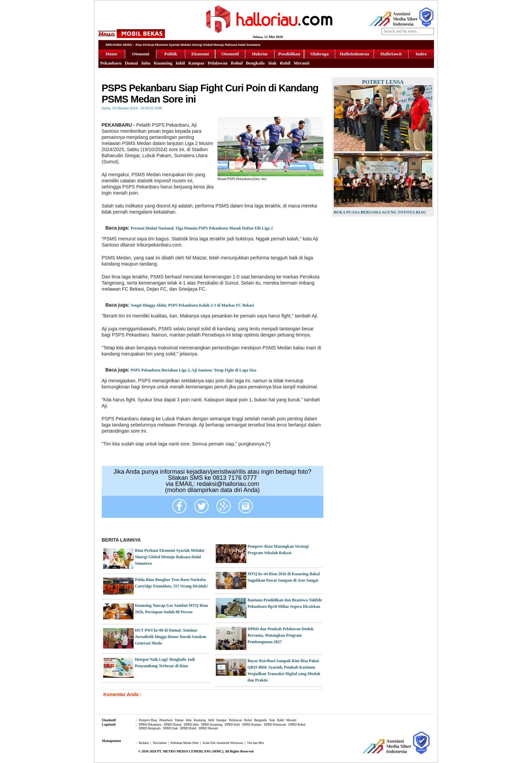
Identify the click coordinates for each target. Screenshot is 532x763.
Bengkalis (255, 63)
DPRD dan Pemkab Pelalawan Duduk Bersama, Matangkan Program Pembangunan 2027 (281, 635)
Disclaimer (160, 743)
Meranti (301, 63)
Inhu (146, 63)
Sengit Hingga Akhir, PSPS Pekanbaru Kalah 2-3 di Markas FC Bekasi (192, 305)
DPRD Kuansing (212, 725)
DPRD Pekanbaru (150, 725)
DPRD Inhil (232, 725)
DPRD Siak (170, 728)
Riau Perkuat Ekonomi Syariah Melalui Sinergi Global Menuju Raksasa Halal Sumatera (170, 557)
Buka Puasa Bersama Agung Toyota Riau (380, 212)
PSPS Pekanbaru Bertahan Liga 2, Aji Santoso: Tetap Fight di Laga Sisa (193, 370)
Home (112, 54)
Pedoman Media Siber (185, 743)
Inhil (180, 63)
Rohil (285, 63)
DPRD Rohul (297, 725)
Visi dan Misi (255, 743)
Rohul (237, 63)
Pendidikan (289, 54)
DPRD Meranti (208, 728)
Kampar (196, 63)
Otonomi (140, 54)
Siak (272, 63)
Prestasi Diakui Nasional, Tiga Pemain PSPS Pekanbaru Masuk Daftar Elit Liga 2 (202, 228)
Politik (171, 54)
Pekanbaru (111, 63)
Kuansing (163, 63)
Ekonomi (200, 54)
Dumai (131, 63)
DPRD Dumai (173, 725)
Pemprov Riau (148, 720)
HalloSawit (391, 54)
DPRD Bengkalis (150, 728)
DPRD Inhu (191, 725)
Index (421, 54)
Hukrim (260, 54)
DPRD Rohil (188, 728)
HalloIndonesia (354, 54)
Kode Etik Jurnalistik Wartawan (223, 743)
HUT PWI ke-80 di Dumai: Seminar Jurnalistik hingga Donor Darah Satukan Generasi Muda (171, 637)
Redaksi (144, 743)
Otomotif (230, 54)
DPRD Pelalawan (275, 725)
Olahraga (320, 54)
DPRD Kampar (252, 725)
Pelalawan (218, 63)
